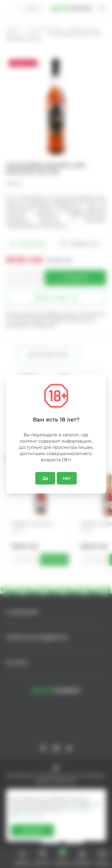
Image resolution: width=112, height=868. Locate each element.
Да (45, 478)
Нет (67, 478)
